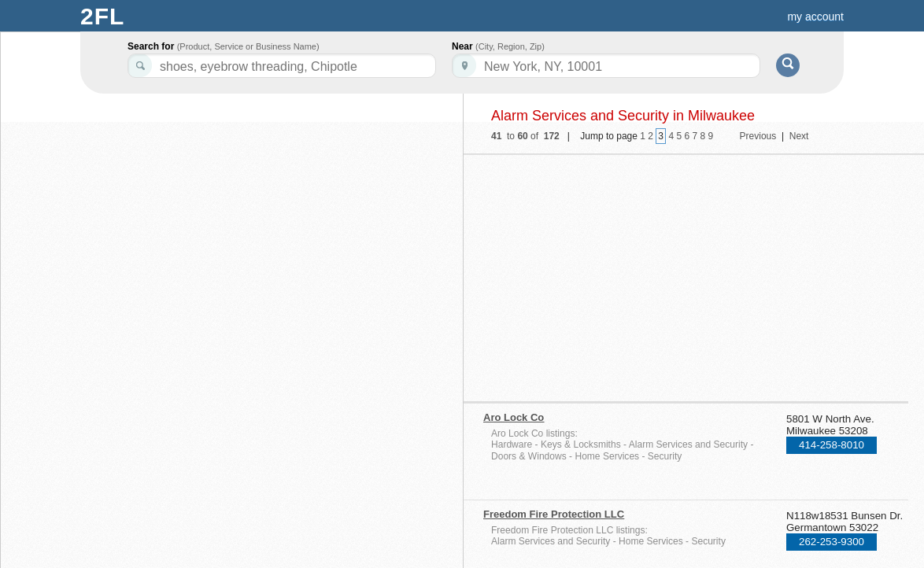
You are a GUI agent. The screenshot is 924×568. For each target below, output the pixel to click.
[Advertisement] (619, 273)
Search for (224, 46)
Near (498, 46)
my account (815, 17)
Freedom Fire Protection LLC (554, 514)
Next (799, 136)
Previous (758, 136)
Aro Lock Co (514, 417)
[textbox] (606, 66)
